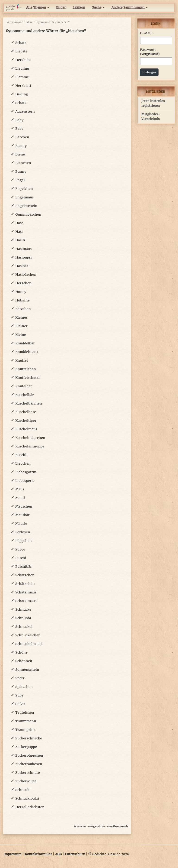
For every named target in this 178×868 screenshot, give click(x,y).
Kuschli (21, 455)
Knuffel (22, 360)
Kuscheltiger (26, 421)
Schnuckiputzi (27, 798)
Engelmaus (24, 197)
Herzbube (23, 60)
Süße (19, 695)
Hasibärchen (26, 275)
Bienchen (23, 163)
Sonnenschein (27, 670)
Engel (20, 180)
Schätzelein (25, 584)
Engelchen (24, 189)
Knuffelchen (26, 369)
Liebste (21, 51)
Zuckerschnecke (29, 738)
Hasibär (22, 266)
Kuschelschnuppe (30, 446)
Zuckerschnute (28, 773)
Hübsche (22, 300)
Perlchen (23, 532)
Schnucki (23, 790)
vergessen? (150, 54)
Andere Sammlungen (130, 8)
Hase (19, 223)
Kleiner (21, 326)
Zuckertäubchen (29, 764)
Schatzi (21, 103)
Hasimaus (23, 249)
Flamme (22, 77)
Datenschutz (75, 854)
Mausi (20, 498)
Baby (19, 120)
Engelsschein (26, 206)
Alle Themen (38, 8)
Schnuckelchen (28, 635)
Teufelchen (25, 713)
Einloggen (149, 72)
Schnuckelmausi (29, 644)
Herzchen (23, 283)
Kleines (21, 317)
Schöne (21, 652)
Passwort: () (150, 52)
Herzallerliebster (30, 807)
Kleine (21, 335)
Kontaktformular (38, 854)
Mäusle (21, 524)
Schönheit (24, 661)
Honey (21, 292)
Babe (19, 129)
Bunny (21, 172)
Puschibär (24, 567)
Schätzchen (25, 575)
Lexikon (79, 8)
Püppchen (24, 541)
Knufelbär (24, 386)
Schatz (21, 43)
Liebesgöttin (26, 472)
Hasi (19, 232)
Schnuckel (24, 627)
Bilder (61, 8)
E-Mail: (146, 33)
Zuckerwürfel (26, 781)
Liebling (22, 68)
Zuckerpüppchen (29, 755)
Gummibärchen (28, 214)
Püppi (20, 549)
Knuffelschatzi (27, 378)
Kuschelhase (26, 412)
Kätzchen (23, 309)
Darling (22, 94)
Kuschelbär (25, 395)
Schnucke (23, 609)
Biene (20, 154)
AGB (58, 854)
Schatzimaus (26, 592)
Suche (98, 8)
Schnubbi (23, 618)
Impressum (12, 854)
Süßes (20, 704)
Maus (20, 489)
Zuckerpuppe (26, 747)
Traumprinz (25, 730)
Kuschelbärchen (29, 403)
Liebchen (23, 463)
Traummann (26, 721)
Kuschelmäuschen (30, 438)
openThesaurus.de (118, 827)
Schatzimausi (26, 601)
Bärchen (22, 137)
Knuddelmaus (27, 352)
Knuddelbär (25, 343)
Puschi (21, 558)
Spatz (20, 678)
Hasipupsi (24, 257)
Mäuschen (24, 506)
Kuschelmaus (26, 429)
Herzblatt (23, 86)
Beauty (21, 146)
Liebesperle (25, 481)
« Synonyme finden (19, 22)
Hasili (20, 240)
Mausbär (22, 515)
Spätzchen (24, 687)
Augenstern (25, 111)
